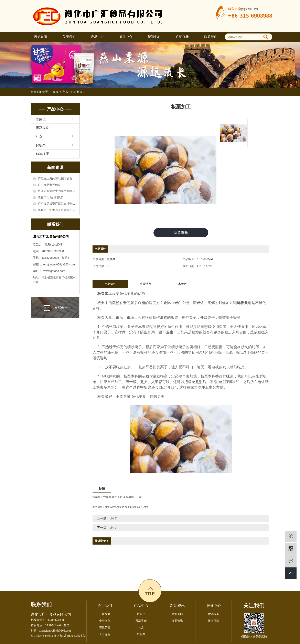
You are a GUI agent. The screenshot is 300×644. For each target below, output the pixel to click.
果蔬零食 (42, 128)
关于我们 (69, 37)
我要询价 (181, 233)
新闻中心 (154, 37)
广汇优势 (182, 37)
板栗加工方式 (100, 497)
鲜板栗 (41, 145)
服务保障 (214, 621)
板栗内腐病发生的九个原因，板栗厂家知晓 (58, 191)
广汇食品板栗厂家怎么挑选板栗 (58, 204)
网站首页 (41, 37)
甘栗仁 (41, 119)
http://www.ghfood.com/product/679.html (127, 507)
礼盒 (39, 136)
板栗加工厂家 (134, 497)
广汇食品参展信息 (49, 185)
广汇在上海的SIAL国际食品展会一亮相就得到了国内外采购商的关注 (58, 178)
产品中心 (97, 37)
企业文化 (105, 621)
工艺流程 (105, 634)
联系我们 (211, 37)
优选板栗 (214, 614)
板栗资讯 (177, 621)
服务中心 (126, 37)
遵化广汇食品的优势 (51, 197)
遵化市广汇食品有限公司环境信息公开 (58, 210)
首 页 (56, 92)
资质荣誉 (105, 628)
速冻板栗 (42, 154)
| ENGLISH (252, 9)
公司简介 (105, 614)
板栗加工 (83, 92)
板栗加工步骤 (117, 497)
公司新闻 (177, 614)
